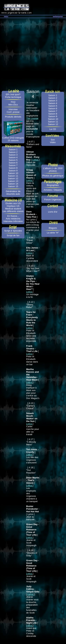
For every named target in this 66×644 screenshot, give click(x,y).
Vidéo (53, 142)
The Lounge (32, 118)
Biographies (53, 185)
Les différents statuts (13, 211)
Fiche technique (13, 97)
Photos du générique (53, 176)
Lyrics (36, 160)
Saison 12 (13, 178)
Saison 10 (13, 173)
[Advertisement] (33, 53)
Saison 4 (13, 157)
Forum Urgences (53, 199)
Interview (13, 109)
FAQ (13, 102)
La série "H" (53, 233)
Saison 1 (13, 150)
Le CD (53, 129)
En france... (13, 216)
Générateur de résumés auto (13, 193)
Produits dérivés (13, 117)
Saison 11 (13, 176)
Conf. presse (13, 112)
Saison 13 (13, 181)
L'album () (53, 170)
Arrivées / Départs (53, 190)
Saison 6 (13, 163)
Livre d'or (53, 212)
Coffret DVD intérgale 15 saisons (13, 139)
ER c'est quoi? (13, 94)
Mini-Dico (13, 105)
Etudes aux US (13, 203)
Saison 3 (13, 155)
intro (6, 16)
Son (53, 140)
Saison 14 (13, 184)
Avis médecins (13, 219)
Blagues (53, 228)
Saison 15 (13, 186)
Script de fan (13, 235)
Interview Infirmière (13, 221)
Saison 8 (13, 168)
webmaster (58, 16)
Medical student (13, 209)
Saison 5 (13, 160)
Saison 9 (13, 171)
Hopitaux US (13, 206)
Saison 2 (13, 152)
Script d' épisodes (13, 231)
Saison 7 (13, 165)
